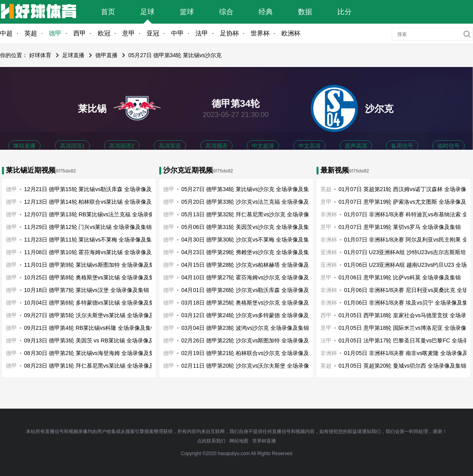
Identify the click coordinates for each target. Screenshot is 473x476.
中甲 (177, 33)
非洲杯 (329, 240)
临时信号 (449, 146)
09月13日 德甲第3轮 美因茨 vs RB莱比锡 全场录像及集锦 (95, 340)
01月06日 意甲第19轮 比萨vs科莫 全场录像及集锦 (400, 277)
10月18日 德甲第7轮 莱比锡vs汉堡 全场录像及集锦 (87, 290)
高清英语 (170, 146)
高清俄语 (216, 146)
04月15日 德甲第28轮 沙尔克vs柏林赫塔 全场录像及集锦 (251, 265)
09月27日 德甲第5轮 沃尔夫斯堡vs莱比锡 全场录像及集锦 (95, 315)
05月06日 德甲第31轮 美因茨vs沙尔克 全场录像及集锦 (248, 227)
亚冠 (153, 33)
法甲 (202, 33)
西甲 (80, 33)
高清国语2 (122, 146)
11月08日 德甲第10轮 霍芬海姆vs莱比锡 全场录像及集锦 (93, 252)
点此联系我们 (211, 441)
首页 (108, 12)
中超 (6, 33)
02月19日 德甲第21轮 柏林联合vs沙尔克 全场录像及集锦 (251, 353)
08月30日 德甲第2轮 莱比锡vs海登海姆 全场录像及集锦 (92, 353)
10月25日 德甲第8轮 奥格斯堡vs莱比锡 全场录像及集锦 (92, 277)
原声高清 (356, 146)
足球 (147, 12)
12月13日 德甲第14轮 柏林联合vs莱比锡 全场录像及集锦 (93, 202)
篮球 (187, 12)
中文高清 (309, 146)
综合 (226, 12)
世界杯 (260, 33)
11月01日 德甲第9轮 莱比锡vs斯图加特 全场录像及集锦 (92, 265)
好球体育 (40, 55)
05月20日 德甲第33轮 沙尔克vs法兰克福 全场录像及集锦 (251, 202)
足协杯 (229, 33)
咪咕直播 (24, 146)
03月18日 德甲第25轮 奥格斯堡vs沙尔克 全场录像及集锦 (251, 303)
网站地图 (239, 441)
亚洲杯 (329, 252)
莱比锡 (92, 109)
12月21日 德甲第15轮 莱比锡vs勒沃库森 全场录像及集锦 (93, 189)
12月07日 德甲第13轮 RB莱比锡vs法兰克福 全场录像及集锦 (97, 214)
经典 (266, 12)
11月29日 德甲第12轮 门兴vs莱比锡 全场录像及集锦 (88, 227)
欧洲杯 (291, 33)
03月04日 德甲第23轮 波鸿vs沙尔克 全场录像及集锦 (245, 328)
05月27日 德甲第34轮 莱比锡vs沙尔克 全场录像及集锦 (248, 189)
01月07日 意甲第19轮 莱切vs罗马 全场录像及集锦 (400, 227)
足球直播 (73, 55)
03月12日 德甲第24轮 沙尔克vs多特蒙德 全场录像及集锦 (251, 315)
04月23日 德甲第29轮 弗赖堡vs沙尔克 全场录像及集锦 (248, 252)
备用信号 (402, 146)
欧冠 (104, 33)
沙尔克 (379, 109)
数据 (305, 12)
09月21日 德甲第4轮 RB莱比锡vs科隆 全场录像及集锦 (90, 328)
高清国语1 (73, 146)
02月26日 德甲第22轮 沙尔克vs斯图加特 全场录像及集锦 (251, 340)
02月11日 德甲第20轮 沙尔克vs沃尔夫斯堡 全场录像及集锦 (253, 366)
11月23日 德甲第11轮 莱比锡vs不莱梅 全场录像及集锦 (91, 240)
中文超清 (263, 146)
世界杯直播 (264, 441)
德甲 (55, 33)
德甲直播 (106, 55)
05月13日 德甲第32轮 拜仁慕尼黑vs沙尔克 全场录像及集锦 (253, 214)
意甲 (128, 33)
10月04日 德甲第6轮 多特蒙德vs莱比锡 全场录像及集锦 (92, 303)
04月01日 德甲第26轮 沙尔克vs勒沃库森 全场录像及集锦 (251, 290)
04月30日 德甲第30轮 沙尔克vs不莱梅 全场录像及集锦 (248, 240)
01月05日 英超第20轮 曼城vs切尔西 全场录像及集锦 (402, 366)
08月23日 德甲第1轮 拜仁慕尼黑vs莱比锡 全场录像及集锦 (95, 366)
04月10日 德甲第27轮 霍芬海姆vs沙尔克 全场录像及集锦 (251, 277)
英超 (31, 33)
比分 (345, 12)
